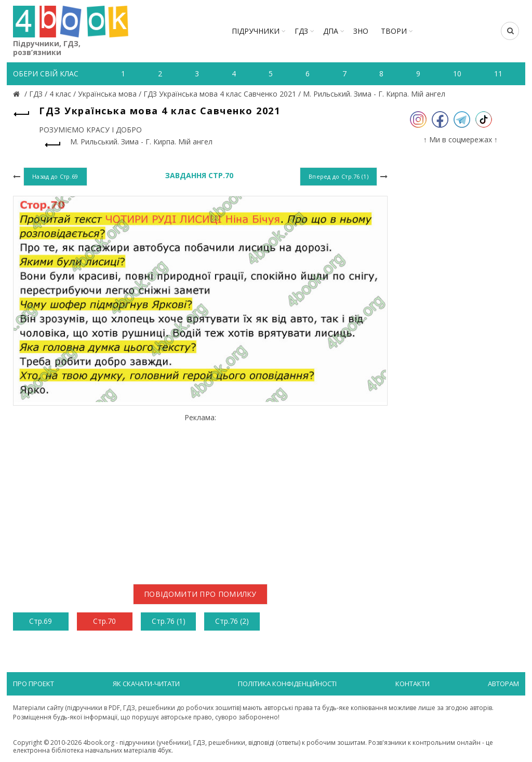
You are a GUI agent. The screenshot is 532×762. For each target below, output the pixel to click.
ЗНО (361, 31)
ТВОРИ (394, 31)
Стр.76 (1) (169, 621)
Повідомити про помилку (200, 594)
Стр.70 (104, 621)
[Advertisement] (200, 494)
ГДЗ (301, 31)
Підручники (256, 31)
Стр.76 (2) (232, 621)
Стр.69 (41, 621)
